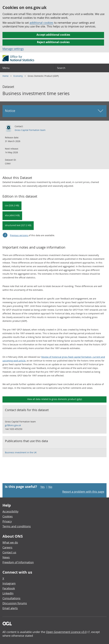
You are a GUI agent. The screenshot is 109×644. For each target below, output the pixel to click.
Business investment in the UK (21, 452)
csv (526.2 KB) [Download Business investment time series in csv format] (12, 205)
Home (6, 76)
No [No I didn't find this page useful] (50, 487)
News (6, 557)
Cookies (8, 516)
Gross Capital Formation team (30, 130)
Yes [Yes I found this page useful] (43, 487)
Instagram (9, 583)
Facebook (9, 588)
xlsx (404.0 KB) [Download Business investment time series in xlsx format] (12, 215)
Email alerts (10, 608)
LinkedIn (8, 593)
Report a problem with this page (83, 492)
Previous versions (19, 235)
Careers (7, 547)
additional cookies (41, 23)
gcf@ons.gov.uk (13, 425)
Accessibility (10, 511)
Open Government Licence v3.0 (66, 632)
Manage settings (13, 49)
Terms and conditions (17, 526)
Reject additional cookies (53, 42)
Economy (18, 76)
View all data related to (55, 399)
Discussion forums (15, 603)
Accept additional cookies (53, 35)
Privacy (7, 521)
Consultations (11, 598)
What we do (10, 542)
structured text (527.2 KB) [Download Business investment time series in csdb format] (18, 225)
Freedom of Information (18, 562)
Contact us (9, 552)
